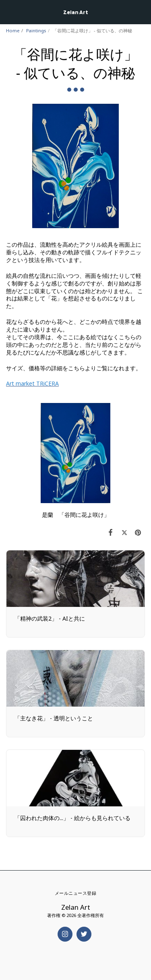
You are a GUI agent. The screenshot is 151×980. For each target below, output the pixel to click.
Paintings (36, 30)
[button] (9, 12)
